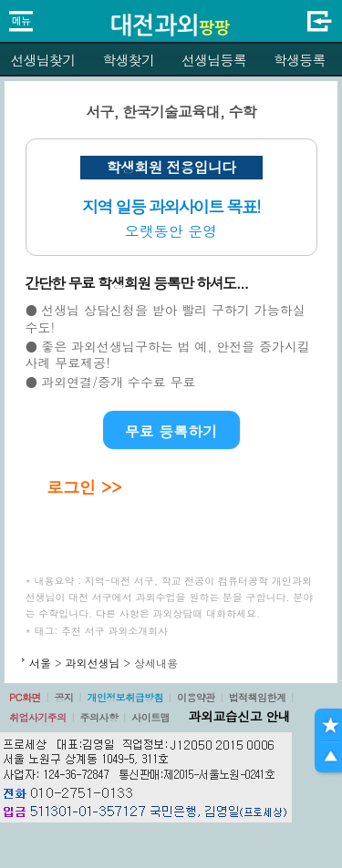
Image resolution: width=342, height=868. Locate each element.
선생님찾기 (42, 60)
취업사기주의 (38, 717)
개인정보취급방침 (125, 697)
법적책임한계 (258, 697)
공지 (64, 697)
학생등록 (300, 60)
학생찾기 (128, 60)
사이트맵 (150, 717)
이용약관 (196, 697)
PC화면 (25, 697)
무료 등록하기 (171, 431)
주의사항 (99, 717)
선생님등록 (214, 60)
